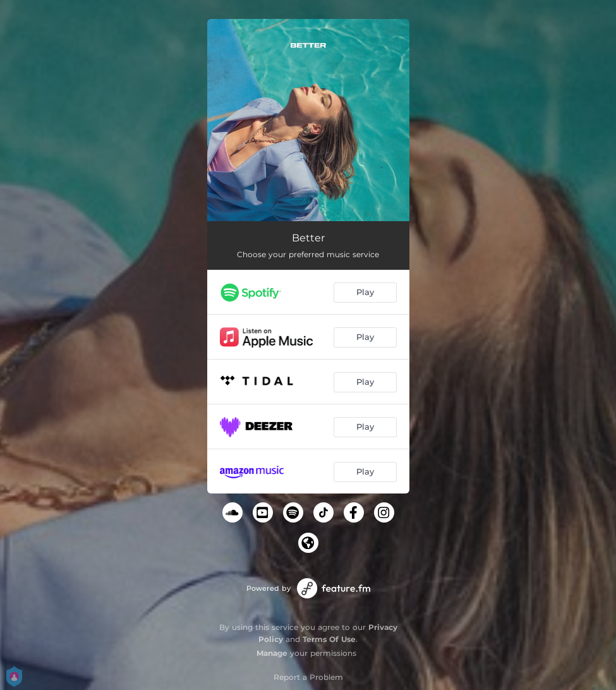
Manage (272, 653)
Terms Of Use (329, 639)
